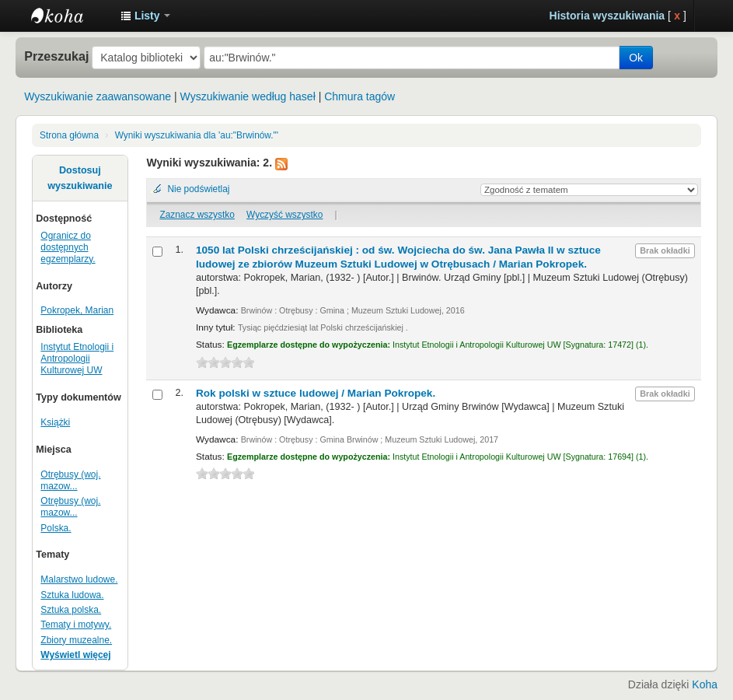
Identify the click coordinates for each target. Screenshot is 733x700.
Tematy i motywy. (76, 625)
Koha (705, 684)
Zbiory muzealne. (76, 640)
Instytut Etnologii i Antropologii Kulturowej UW (70, 16)
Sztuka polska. (71, 610)
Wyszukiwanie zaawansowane (98, 96)
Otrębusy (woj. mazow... (70, 480)
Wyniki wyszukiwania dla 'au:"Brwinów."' (197, 135)
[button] (145, 16)
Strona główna (69, 135)
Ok (636, 58)
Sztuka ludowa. (72, 595)
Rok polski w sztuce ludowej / (316, 393)
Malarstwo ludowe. (79, 579)
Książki (55, 422)
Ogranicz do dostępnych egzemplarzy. (68, 247)
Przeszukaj (56, 56)
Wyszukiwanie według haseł (248, 96)
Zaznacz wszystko (197, 215)
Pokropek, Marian (77, 310)
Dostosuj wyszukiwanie (80, 178)
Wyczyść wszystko (284, 215)
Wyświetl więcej (75, 655)
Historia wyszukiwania (607, 16)
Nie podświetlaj (198, 189)
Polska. (56, 528)
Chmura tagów (360, 96)
